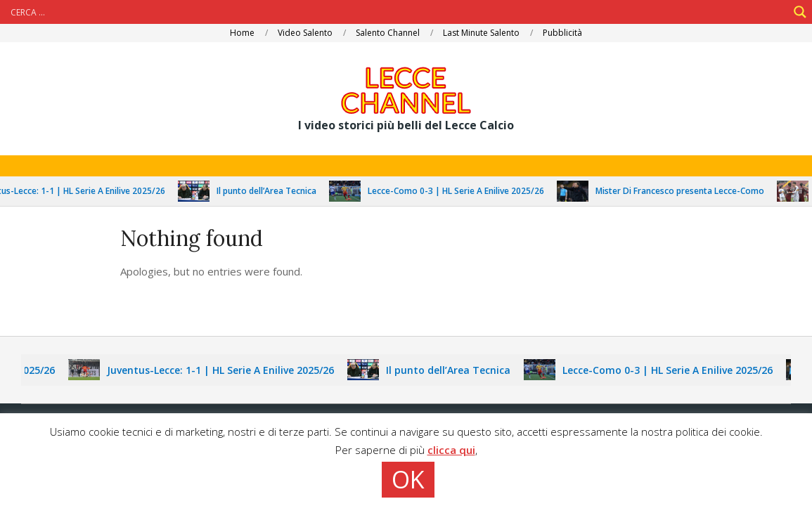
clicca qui (451, 450)
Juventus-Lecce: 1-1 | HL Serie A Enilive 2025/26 (227, 370)
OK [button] (408, 479)
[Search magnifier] (800, 12)
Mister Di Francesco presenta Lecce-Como (686, 191)
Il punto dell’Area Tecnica (273, 191)
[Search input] (398, 12)
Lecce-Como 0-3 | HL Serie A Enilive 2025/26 (462, 191)
